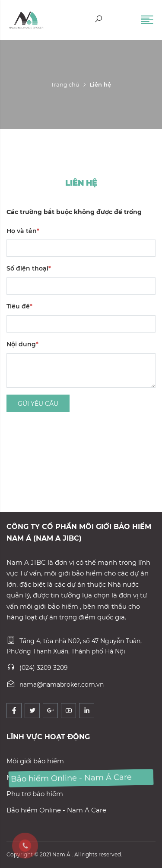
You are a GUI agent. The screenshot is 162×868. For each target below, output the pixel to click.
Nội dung (22, 344)
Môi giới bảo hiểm (35, 761)
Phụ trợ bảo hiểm (35, 794)
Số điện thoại (29, 268)
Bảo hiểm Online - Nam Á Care (56, 810)
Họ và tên (23, 231)
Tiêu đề (19, 306)
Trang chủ (65, 84)
